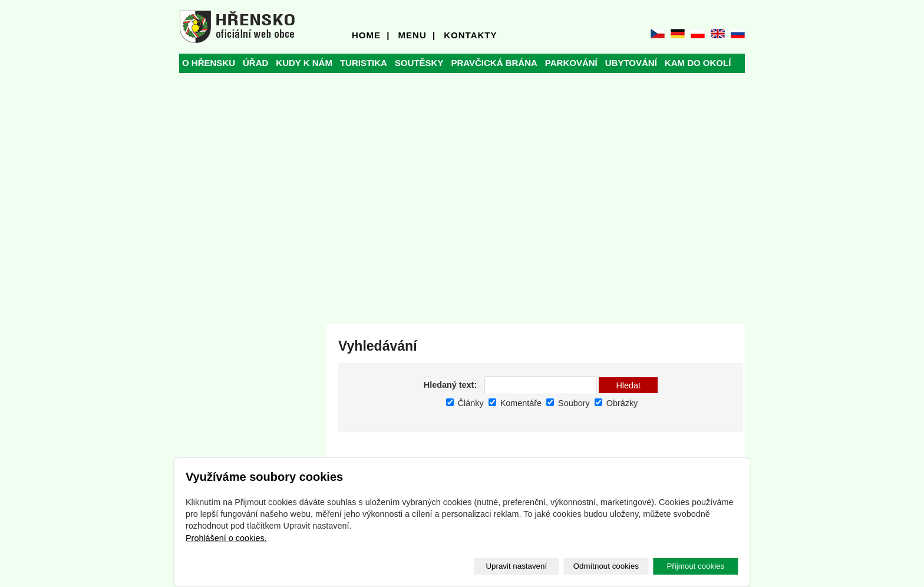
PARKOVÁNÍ (571, 63)
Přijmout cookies (695, 566)
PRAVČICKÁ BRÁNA (494, 63)
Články (465, 403)
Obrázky (616, 403)
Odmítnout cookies (606, 566)
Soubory (568, 403)
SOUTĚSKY (419, 63)
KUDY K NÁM (304, 63)
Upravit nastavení (516, 566)
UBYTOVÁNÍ (631, 63)
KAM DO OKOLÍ (698, 63)
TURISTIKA (364, 63)
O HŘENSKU (209, 63)
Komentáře (515, 403)
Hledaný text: (450, 385)
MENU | (417, 35)
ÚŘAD (255, 63)
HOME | (371, 35)
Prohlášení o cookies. (226, 538)
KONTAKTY (470, 35)
